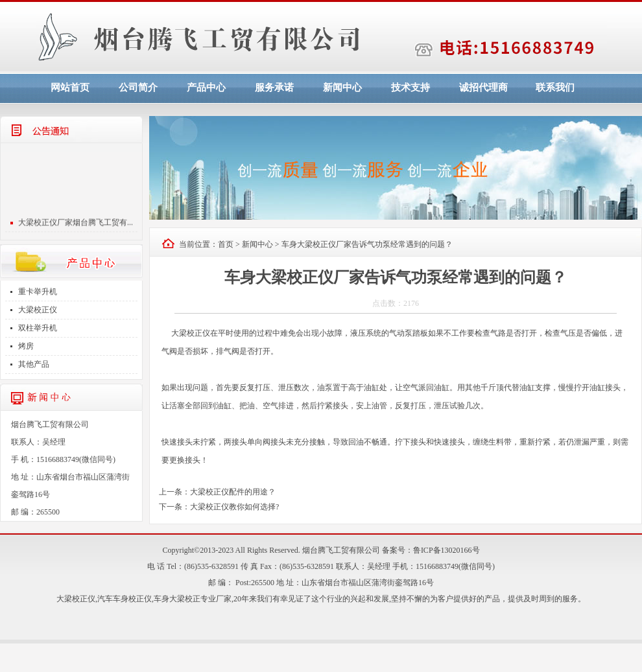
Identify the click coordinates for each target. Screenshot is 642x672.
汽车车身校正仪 (125, 599)
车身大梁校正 (177, 599)
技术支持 (410, 87)
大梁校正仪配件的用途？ (233, 492)
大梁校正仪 (38, 310)
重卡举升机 (38, 292)
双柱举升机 (38, 328)
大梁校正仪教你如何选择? (234, 507)
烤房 (26, 346)
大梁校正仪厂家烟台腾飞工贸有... (76, 224)
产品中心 (206, 87)
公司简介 (138, 87)
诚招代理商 (483, 87)
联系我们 (555, 87)
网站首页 (70, 87)
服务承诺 (274, 87)
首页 (226, 244)
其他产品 (34, 364)
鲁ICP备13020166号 (446, 550)
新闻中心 (342, 87)
